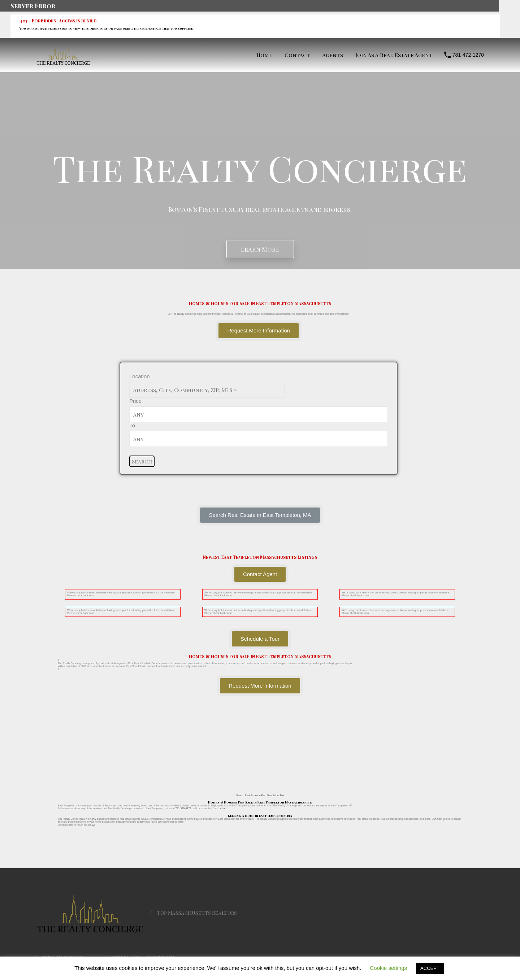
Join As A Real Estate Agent (394, 55)
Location (140, 376)
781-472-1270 (468, 55)
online (222, 808)
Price (135, 401)
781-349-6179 (183, 808)
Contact (297, 55)
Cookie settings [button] (389, 968)
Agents (333, 55)
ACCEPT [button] (430, 968)
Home (264, 55)
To (132, 425)
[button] (260, 515)
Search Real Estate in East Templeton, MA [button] (260, 795)
